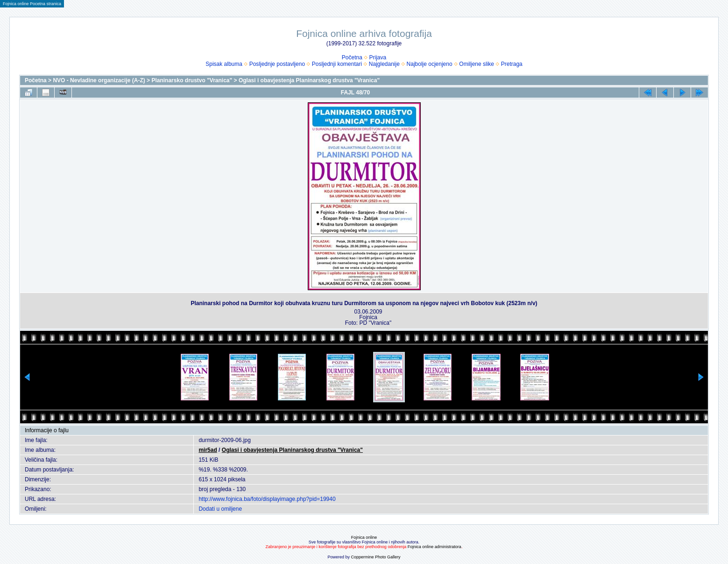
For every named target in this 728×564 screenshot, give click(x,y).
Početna (352, 57)
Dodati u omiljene (220, 509)
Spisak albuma (224, 64)
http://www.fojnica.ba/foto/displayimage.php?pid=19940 (267, 499)
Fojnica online (364, 537)
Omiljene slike (477, 64)
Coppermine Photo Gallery (375, 557)
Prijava (378, 57)
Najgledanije (384, 64)
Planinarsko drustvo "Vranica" (192, 80)
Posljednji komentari (337, 64)
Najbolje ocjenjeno (430, 64)
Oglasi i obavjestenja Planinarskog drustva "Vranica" (309, 80)
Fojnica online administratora (435, 547)
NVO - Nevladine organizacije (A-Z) (99, 80)
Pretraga (512, 64)
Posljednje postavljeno (277, 64)
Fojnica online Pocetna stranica (32, 4)
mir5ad (208, 450)
